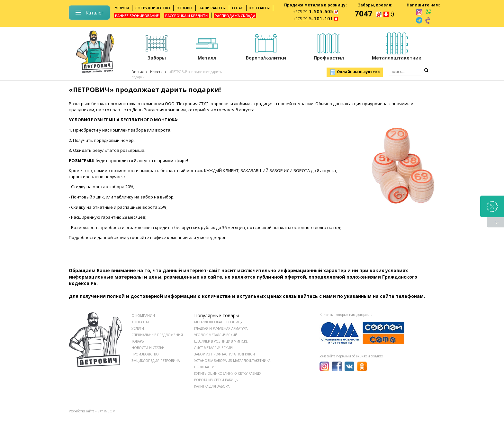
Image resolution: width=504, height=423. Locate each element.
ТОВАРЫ (138, 341)
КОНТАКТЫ (140, 322)
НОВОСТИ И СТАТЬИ (148, 348)
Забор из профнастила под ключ (225, 354)
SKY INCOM (106, 411)
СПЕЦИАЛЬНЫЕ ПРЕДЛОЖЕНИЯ (157, 335)
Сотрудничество (153, 8)
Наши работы (212, 8)
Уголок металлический (216, 335)
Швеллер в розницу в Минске (221, 341)
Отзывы (184, 8)
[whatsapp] (428, 12)
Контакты (260, 8)
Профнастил (205, 367)
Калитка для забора (212, 386)
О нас (238, 8)
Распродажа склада (235, 16)
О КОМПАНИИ (143, 316)
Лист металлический (213, 348)
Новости (156, 72)
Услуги (122, 8)
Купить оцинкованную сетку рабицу (228, 373)
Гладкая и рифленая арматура (221, 328)
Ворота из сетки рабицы (216, 380)
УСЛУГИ (138, 328)
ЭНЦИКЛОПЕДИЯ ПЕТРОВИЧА (156, 361)
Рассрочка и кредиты (187, 16)
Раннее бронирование (137, 16)
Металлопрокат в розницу (218, 322)
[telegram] (419, 20)
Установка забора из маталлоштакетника (232, 361)
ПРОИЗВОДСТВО (145, 354)
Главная (138, 72)
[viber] (428, 20)
